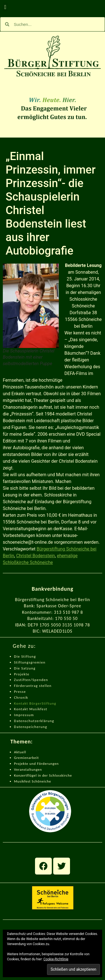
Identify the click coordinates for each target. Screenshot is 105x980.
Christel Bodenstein (36, 556)
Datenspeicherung (31, 727)
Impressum (24, 715)
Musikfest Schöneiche (33, 781)
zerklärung (44, 721)
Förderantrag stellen (33, 686)
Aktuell (20, 752)
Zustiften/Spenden (31, 680)
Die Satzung (25, 668)
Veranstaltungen (28, 769)
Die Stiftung (25, 656)
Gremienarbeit (26, 758)
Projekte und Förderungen (36, 764)
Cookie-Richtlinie (56, 959)
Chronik (21, 697)
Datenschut (24, 721)
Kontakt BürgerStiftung (35, 703)
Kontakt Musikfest (31, 709)
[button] (5, 7)
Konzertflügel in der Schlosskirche (43, 775)
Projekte (22, 674)
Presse (20, 692)
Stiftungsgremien (30, 662)
